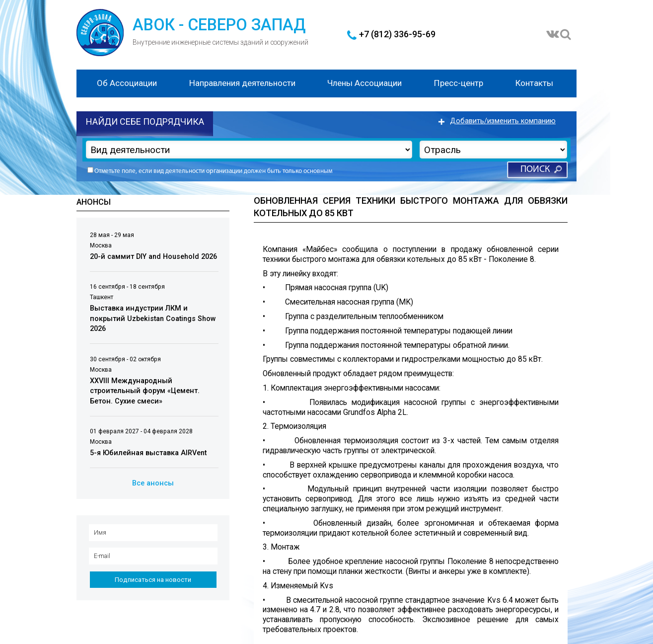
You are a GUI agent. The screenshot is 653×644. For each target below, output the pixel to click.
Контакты (534, 83)
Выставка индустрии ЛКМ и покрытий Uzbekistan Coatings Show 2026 (153, 319)
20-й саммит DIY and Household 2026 (153, 257)
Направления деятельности (242, 83)
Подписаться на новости (153, 580)
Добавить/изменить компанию (503, 121)
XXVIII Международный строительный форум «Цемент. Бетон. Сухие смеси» (145, 391)
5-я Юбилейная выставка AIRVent (148, 453)
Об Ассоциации (127, 83)
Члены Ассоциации (364, 83)
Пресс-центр (459, 83)
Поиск (535, 170)
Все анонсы (153, 483)
